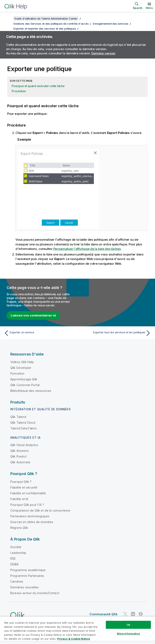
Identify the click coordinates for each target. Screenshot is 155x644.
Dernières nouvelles (24, 587)
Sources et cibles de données (32, 522)
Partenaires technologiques (30, 516)
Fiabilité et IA (19, 499)
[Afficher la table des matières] (8, 18)
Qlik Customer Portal (25, 385)
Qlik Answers (20, 451)
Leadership (18, 553)
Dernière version (103, 53)
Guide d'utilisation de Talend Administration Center (46, 18)
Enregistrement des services (111, 24)
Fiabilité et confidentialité (28, 493)
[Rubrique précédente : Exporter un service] (40, 333)
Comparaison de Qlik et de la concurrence (40, 510)
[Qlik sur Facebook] (141, 614)
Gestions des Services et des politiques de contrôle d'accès (51, 24)
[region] (77, 630)
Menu (149, 8)
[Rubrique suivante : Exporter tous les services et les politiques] (115, 333)
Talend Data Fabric (24, 428)
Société (16, 547)
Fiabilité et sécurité (24, 487)
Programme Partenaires (27, 576)
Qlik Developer (21, 368)
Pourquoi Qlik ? (21, 482)
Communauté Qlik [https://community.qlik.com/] (103, 614)
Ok (128, 625)
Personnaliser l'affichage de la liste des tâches (87, 249)
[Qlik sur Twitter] (125, 614)
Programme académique (28, 570)
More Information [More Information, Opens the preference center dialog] (128, 634)
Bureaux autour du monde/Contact (35, 593)
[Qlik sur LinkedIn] (133, 614)
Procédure (19, 91)
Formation (17, 373)
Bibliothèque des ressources (31, 391)
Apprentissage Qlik (24, 379)
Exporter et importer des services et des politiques (45, 29)
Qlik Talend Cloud (23, 423)
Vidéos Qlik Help (22, 362)
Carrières (17, 581)
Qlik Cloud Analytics (24, 445)
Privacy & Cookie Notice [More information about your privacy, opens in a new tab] (74, 639)
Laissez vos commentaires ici (33, 315)
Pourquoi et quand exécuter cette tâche (38, 86)
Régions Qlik (19, 528)
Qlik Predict (18, 456)
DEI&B (14, 564)
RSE (13, 558)
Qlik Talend (18, 417)
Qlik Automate (20, 462)
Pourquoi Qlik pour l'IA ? (27, 505)
